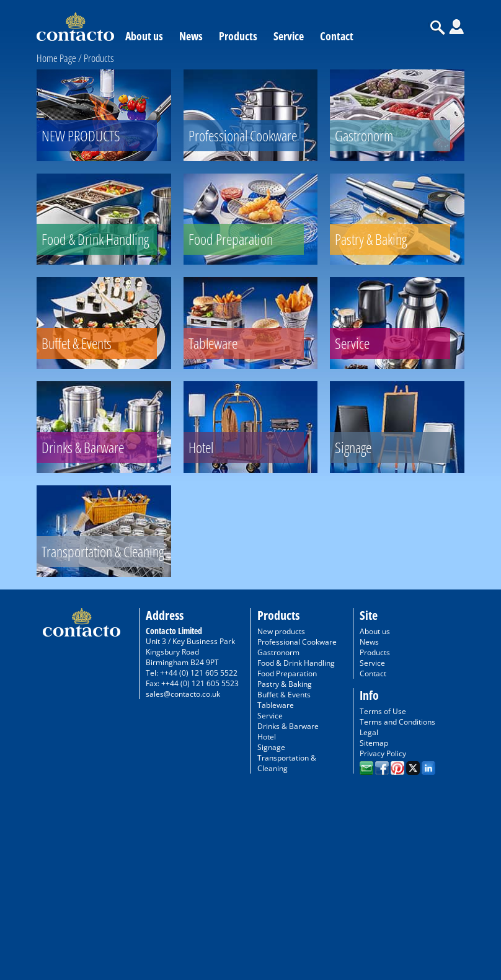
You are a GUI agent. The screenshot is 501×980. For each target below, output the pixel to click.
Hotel (267, 737)
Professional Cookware (297, 642)
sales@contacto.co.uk (183, 694)
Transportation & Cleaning (287, 763)
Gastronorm (278, 652)
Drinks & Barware (288, 726)
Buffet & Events (284, 695)
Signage (271, 747)
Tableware (276, 705)
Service (289, 36)
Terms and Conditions (397, 722)
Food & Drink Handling (296, 663)
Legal (369, 732)
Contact (337, 36)
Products (238, 36)
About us (144, 36)
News (191, 36)
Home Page (56, 58)
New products (281, 631)
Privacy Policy (383, 753)
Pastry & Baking (285, 684)
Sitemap (374, 743)
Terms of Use (383, 711)
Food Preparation (287, 673)
